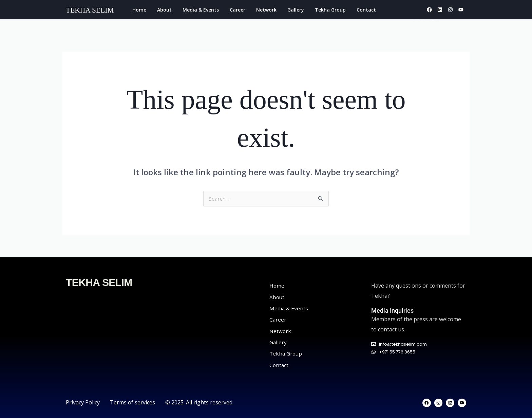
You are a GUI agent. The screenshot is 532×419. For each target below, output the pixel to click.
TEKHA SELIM (99, 283)
